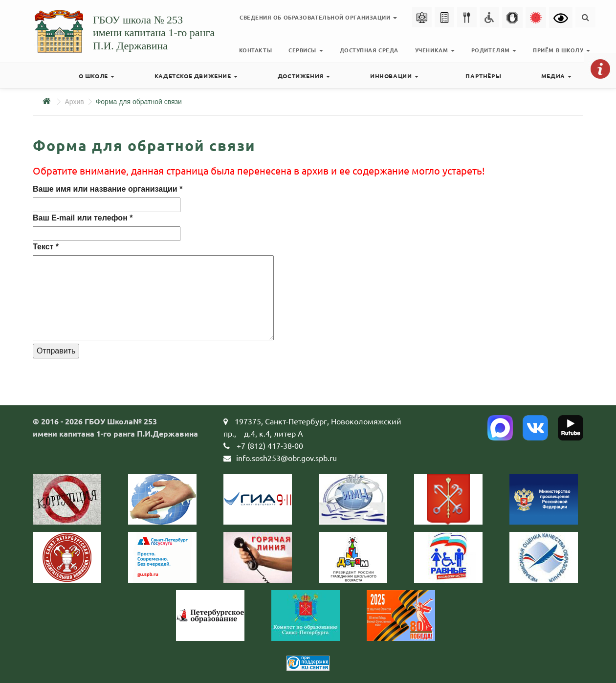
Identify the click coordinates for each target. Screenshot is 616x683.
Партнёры (483, 76)
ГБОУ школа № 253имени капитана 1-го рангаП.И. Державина (154, 33)
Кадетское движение (196, 76)
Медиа (557, 76)
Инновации (394, 76)
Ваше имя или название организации (108, 189)
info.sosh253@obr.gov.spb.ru (286, 458)
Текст (46, 247)
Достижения (304, 76)
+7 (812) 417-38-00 (270, 445)
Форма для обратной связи (139, 102)
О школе (97, 76)
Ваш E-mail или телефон (83, 218)
